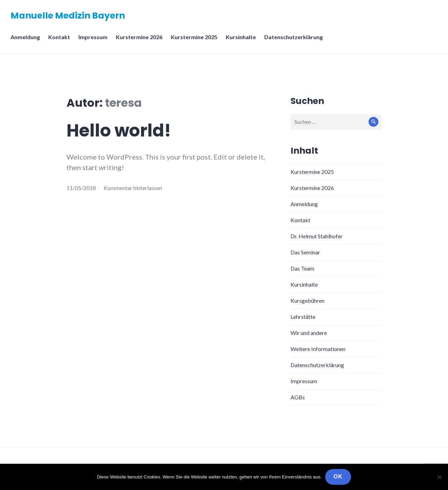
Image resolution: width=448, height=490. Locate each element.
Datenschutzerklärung (293, 37)
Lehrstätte (303, 317)
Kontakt (59, 37)
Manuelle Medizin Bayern (68, 16)
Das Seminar (305, 252)
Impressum (93, 37)
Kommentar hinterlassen (133, 188)
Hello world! (119, 131)
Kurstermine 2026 (139, 37)
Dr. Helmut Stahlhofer (317, 236)
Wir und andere (309, 333)
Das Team (302, 268)
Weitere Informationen (318, 349)
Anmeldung (25, 37)
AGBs (298, 397)
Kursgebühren (307, 300)
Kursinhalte (241, 37)
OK (338, 477)
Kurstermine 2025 (194, 37)
